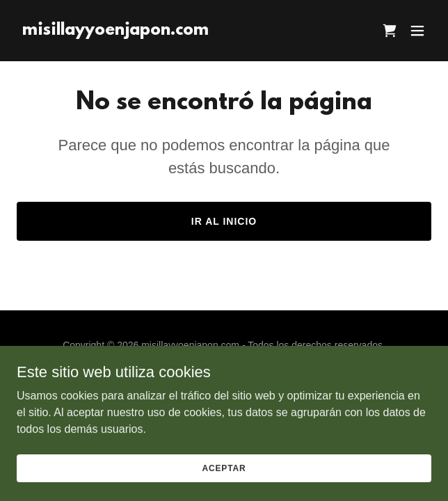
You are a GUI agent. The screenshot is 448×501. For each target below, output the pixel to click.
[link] (115, 31)
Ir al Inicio (224, 221)
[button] (417, 31)
